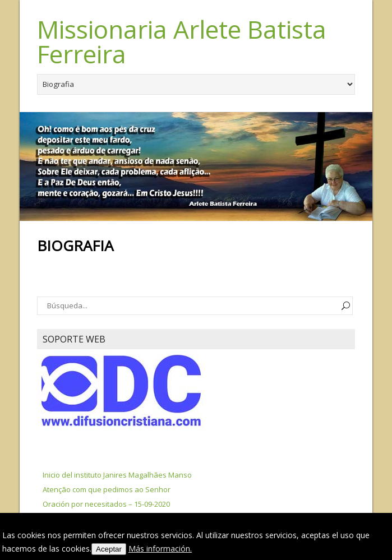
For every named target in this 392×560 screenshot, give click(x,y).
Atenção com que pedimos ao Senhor (107, 489)
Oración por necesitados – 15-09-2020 (106, 504)
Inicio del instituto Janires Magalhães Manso (117, 475)
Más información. (160, 549)
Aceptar (109, 549)
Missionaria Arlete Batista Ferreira (182, 41)
